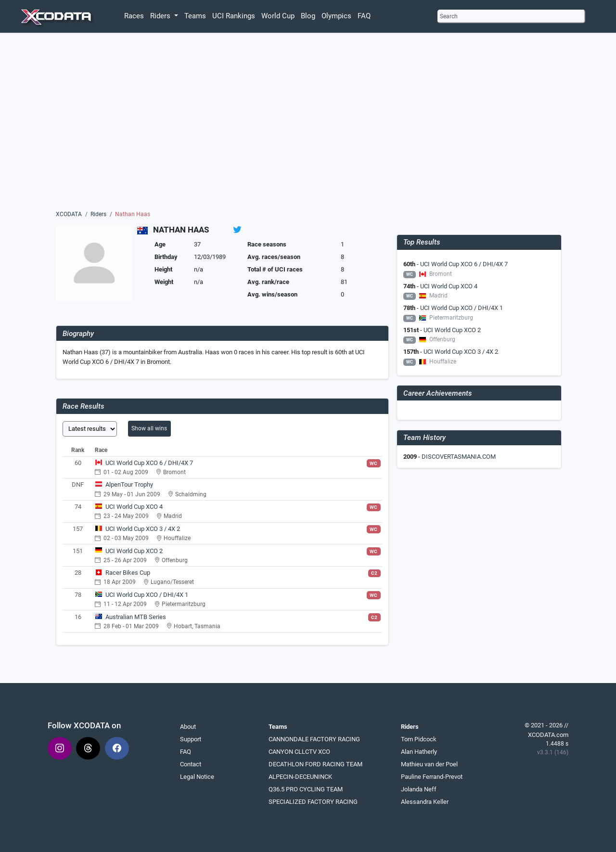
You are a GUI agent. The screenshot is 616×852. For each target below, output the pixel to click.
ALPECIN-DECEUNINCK (300, 777)
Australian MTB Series (136, 617)
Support (191, 739)
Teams (195, 16)
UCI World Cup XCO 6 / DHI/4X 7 (149, 463)
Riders (98, 214)
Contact (191, 764)
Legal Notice (197, 777)
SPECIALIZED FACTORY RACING (313, 802)
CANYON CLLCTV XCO (299, 752)
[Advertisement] (308, 124)
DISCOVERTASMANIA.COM (459, 457)
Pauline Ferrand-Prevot (432, 777)
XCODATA (69, 214)
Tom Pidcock (419, 739)
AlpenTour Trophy (129, 484)
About (188, 727)
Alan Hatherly (419, 752)
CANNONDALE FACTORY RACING (314, 739)
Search (449, 16)
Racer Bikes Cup (128, 573)
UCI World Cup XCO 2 (134, 551)
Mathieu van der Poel (429, 764)
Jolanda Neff (419, 789)
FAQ (364, 16)
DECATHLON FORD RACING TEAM (315, 764)
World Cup (278, 16)
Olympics (336, 16)
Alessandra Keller (425, 802)
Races (134, 16)
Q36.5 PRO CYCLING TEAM (306, 789)
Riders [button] (161, 16)
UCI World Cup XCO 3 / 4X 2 (143, 529)
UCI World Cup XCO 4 (134, 507)
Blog (308, 16)
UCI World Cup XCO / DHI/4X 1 (147, 595)
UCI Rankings (234, 16)
